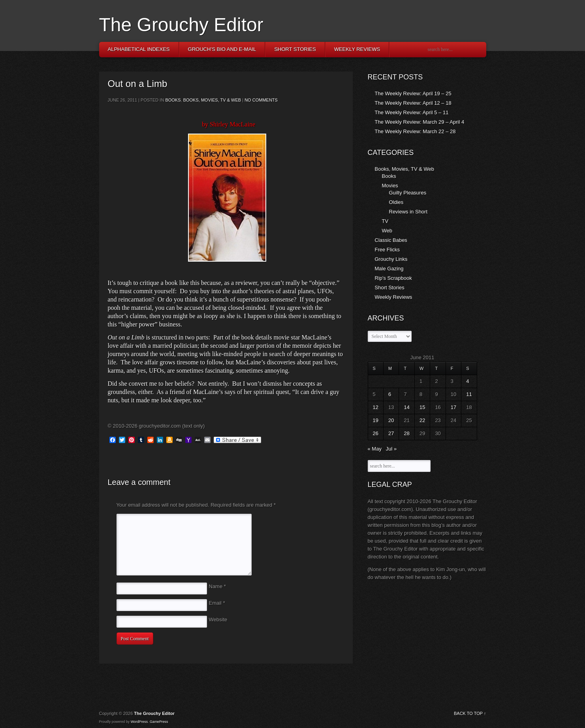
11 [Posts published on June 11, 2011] (469, 394)
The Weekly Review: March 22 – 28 (415, 131)
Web (387, 231)
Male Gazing (389, 269)
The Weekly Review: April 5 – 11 (412, 112)
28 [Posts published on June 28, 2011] (406, 433)
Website (218, 620)
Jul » (391, 449)
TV (385, 221)
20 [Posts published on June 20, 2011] (391, 420)
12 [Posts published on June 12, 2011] (376, 407)
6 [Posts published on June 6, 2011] (390, 394)
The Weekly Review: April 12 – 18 (413, 103)
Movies (390, 186)
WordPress (139, 722)
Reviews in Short (408, 212)
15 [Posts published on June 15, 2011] (422, 407)
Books (173, 100)
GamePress (159, 722)
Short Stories (295, 49)
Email (217, 603)
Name (217, 586)
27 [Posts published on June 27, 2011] (391, 433)
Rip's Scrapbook (393, 278)
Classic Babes (391, 240)
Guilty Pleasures (408, 193)
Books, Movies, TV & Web (212, 100)
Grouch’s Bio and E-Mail (222, 49)
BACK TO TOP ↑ (470, 713)
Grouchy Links (391, 259)
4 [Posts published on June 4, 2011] (467, 381)
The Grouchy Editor (181, 25)
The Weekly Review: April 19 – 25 (413, 93)
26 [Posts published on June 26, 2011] (376, 433)
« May (375, 449)
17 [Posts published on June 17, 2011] (453, 407)
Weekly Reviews (357, 49)
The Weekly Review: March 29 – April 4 (420, 122)
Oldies (396, 202)
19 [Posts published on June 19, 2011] (376, 420)
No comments (261, 100)
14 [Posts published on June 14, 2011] (406, 407)
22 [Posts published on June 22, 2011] (422, 420)
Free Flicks (387, 250)
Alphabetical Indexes (139, 49)
